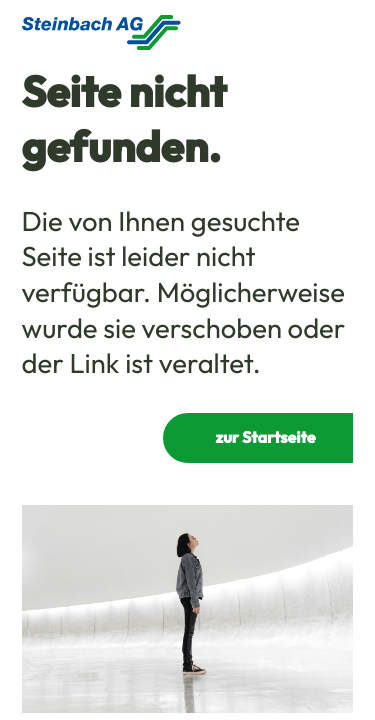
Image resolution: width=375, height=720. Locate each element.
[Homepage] (101, 32)
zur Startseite (266, 438)
